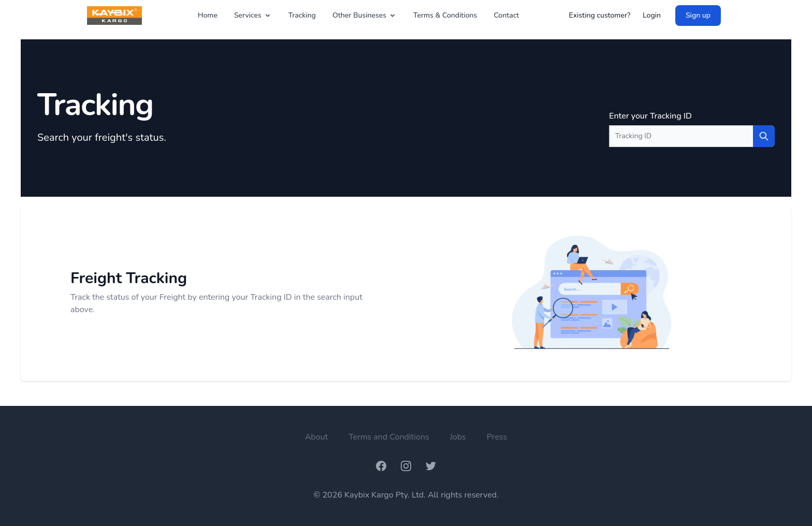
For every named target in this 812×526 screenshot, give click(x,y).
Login (652, 15)
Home (208, 15)
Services (253, 15)
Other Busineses (365, 15)
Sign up (698, 15)
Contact (506, 15)
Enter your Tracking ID (650, 116)
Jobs (458, 437)
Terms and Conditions (389, 437)
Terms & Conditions (445, 15)
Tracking (302, 15)
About (316, 437)
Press (497, 437)
